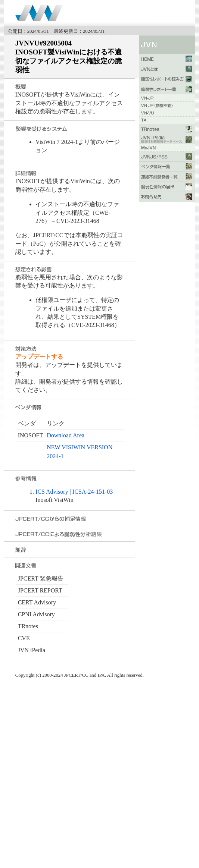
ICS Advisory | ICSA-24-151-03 (74, 492)
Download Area (66, 435)
